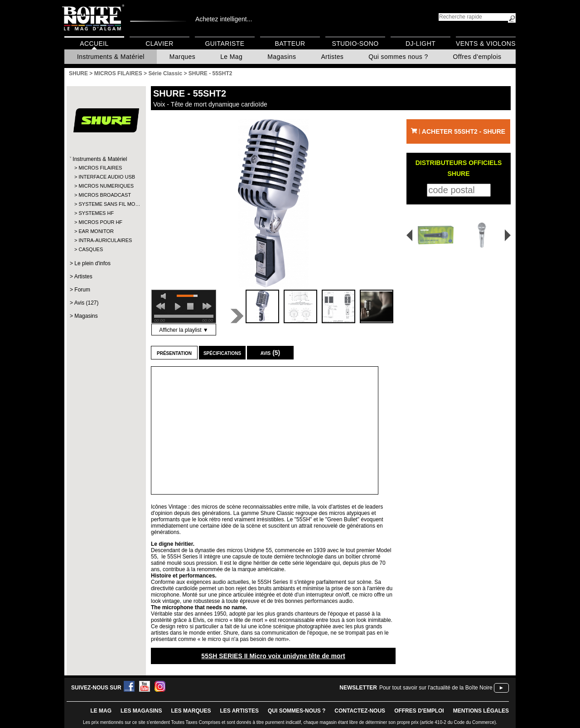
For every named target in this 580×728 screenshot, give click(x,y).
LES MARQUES (191, 711)
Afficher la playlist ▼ (184, 330)
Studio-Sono (355, 44)
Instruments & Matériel (111, 57)
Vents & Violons (486, 44)
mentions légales (481, 711)
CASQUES (91, 249)
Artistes (332, 57)
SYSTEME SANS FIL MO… (106, 204)
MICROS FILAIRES (100, 168)
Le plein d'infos (92, 263)
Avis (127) (87, 303)
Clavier (159, 44)
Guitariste (225, 44)
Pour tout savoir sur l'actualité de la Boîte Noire (436, 688)
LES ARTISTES (239, 711)
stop (190, 306)
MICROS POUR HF (100, 222)
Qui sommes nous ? (398, 57)
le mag (101, 711)
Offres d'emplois (477, 57)
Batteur (290, 44)
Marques (182, 57)
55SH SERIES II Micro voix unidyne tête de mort (273, 656)
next (207, 306)
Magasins (282, 57)
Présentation (174, 353)
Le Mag (231, 57)
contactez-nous (360, 711)
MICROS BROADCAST (105, 195)
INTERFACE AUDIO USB (106, 177)
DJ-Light (420, 44)
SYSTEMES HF (96, 213)
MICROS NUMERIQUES (106, 186)
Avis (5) (271, 353)
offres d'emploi (419, 711)
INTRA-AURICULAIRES (105, 240)
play (178, 306)
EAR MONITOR (96, 231)
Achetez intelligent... (224, 19)
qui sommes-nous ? (297, 711)
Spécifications (222, 353)
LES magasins (141, 711)
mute (165, 296)
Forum (82, 290)
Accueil (94, 44)
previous (160, 306)
